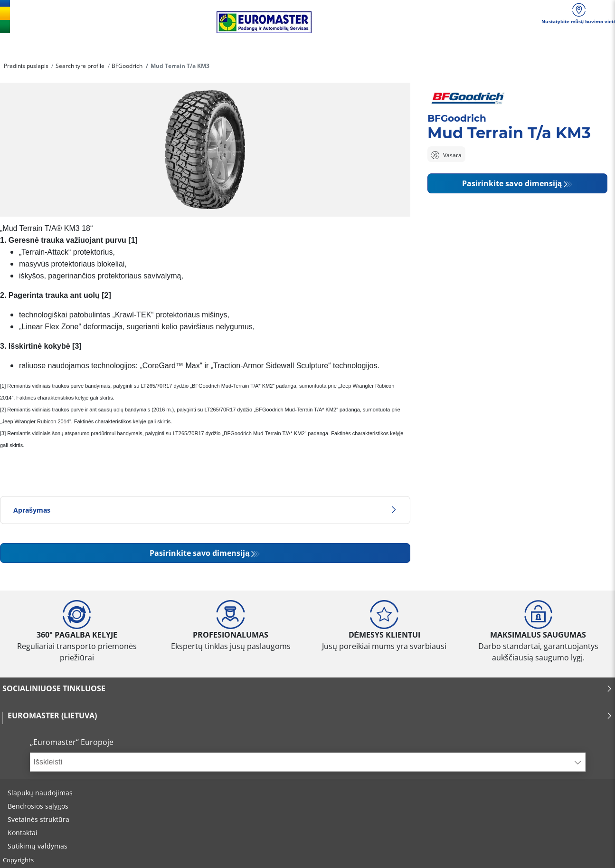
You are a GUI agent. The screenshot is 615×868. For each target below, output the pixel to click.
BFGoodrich (127, 66)
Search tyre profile (80, 66)
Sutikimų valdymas (38, 846)
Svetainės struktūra (38, 819)
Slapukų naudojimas (40, 793)
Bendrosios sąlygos (38, 806)
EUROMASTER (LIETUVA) (310, 715)
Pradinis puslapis (26, 66)
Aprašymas (205, 510)
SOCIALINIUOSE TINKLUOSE (307, 688)
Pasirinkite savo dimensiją (199, 553)
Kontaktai (23, 833)
